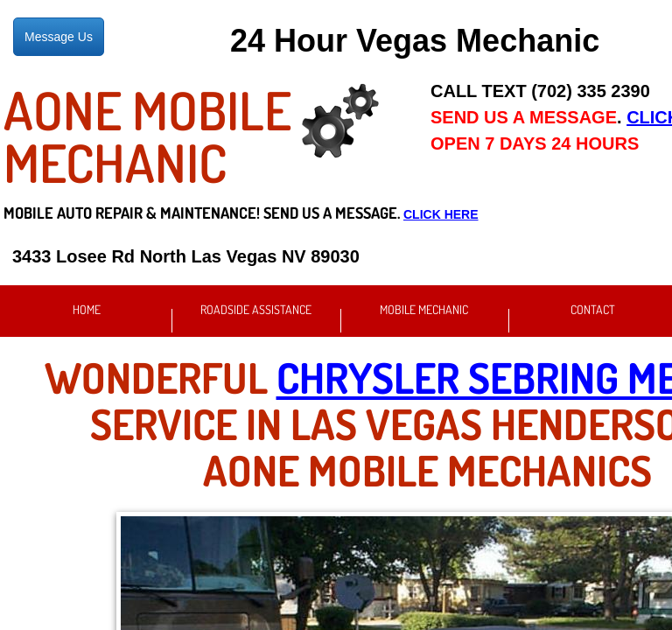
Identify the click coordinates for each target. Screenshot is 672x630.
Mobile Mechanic (424, 309)
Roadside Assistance (256, 309)
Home (87, 309)
